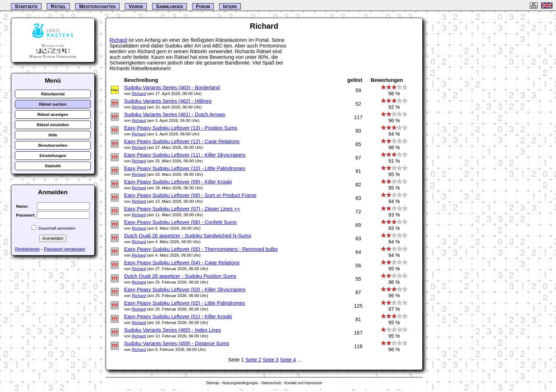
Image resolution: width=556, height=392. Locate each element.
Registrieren (27, 249)
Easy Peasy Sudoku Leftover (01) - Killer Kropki (178, 317)
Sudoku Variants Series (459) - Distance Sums (177, 343)
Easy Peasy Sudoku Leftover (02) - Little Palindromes (185, 303)
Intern (230, 6)
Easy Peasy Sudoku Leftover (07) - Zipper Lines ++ (182, 209)
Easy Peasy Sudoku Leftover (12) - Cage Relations (182, 141)
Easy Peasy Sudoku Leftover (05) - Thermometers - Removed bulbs (201, 249)
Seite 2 (253, 360)
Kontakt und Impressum (303, 383)
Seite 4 (288, 360)
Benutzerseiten (53, 145)
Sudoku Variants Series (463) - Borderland (172, 88)
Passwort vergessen (65, 249)
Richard (118, 40)
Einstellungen (53, 156)
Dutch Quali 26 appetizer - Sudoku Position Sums (180, 276)
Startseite (26, 6)
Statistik (53, 166)
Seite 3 (271, 360)
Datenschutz (271, 383)
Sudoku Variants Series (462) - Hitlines (168, 101)
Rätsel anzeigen (53, 114)
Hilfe (53, 135)
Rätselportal (53, 94)
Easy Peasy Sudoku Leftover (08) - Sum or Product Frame (190, 195)
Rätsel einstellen (53, 125)
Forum (203, 6)
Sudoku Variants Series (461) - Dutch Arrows (175, 114)
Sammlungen (169, 6)
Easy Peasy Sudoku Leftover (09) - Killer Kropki (178, 182)
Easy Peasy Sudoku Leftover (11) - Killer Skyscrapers (185, 155)
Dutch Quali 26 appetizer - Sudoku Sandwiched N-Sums (188, 236)
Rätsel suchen (53, 104)
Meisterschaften (97, 6)
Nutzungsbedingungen (240, 383)
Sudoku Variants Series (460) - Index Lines (173, 330)
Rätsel (58, 6)
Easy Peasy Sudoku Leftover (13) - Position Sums (181, 128)
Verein (136, 6)
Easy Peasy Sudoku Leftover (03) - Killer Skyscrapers (185, 290)
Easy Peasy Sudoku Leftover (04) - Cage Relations (182, 263)
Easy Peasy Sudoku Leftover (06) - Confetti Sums (180, 222)
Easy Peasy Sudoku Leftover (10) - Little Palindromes (185, 168)
